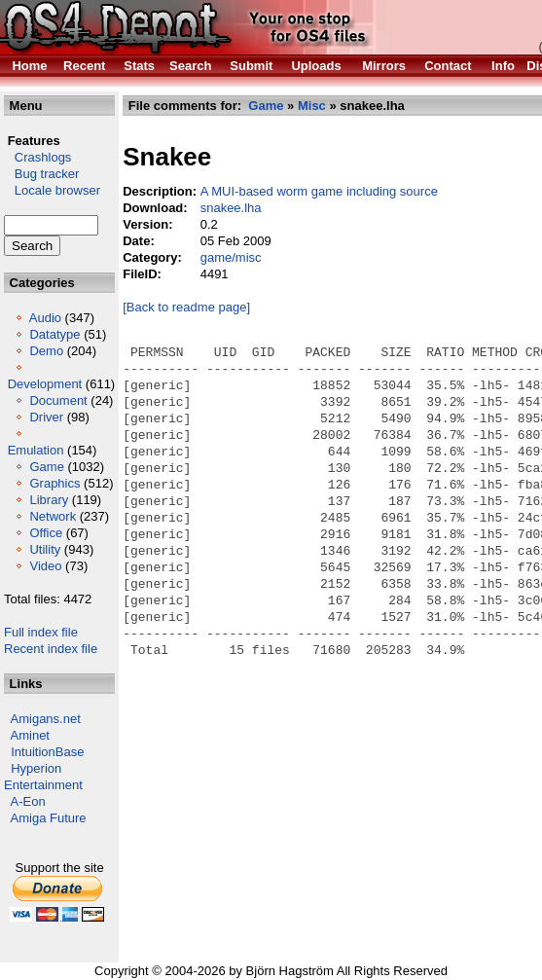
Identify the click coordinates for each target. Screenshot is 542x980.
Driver (46, 417)
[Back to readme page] (186, 307)
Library (49, 500)
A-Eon (28, 801)
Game (46, 467)
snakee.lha (231, 208)
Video (45, 566)
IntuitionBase (47, 752)
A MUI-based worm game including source (319, 191)
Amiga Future (49, 818)
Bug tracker (41, 174)
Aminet (30, 735)
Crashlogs (37, 157)
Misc (312, 106)
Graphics (54, 483)
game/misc (231, 257)
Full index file (41, 632)
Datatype (54, 334)
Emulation (36, 450)
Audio (45, 318)
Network (53, 516)
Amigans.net (46, 719)
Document (58, 400)
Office (46, 533)
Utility (45, 549)
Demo (46, 351)
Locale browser (52, 190)
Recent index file (51, 649)
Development (45, 384)
